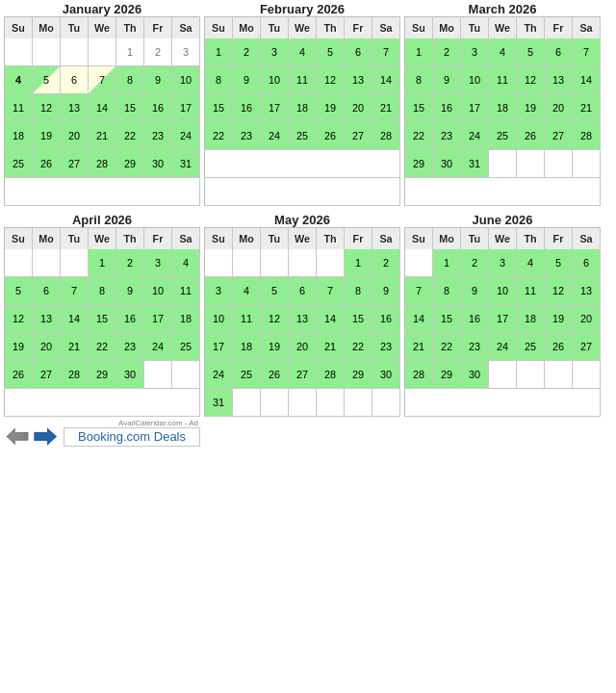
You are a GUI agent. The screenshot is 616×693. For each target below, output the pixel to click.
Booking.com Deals (132, 436)
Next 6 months (46, 437)
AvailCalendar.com (151, 423)
